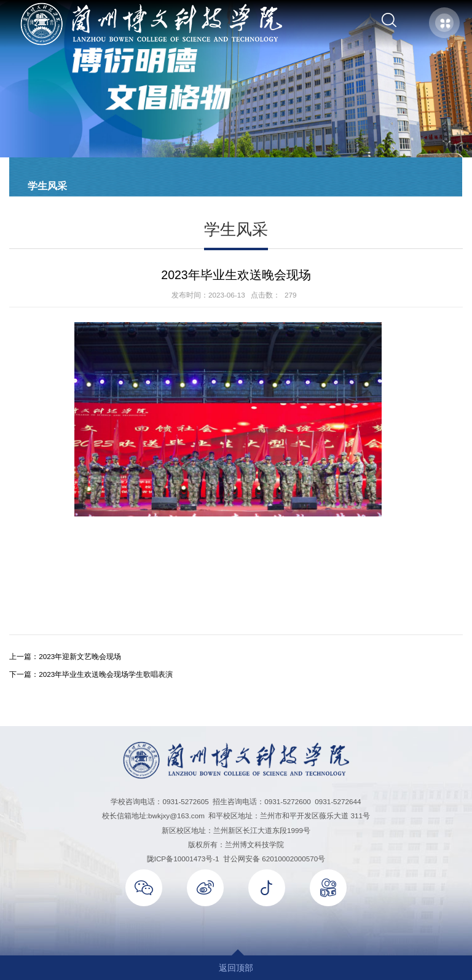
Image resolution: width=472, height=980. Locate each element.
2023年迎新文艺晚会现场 (80, 656)
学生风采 (47, 186)
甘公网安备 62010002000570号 (274, 859)
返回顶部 (236, 968)
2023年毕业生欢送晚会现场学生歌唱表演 (106, 674)
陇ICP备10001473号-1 (183, 859)
